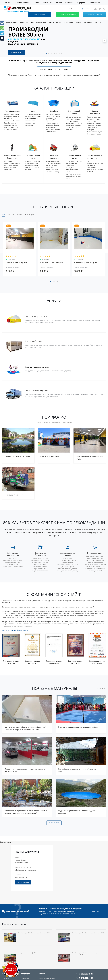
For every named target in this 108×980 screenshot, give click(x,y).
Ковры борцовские (95, 112)
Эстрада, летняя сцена (33, 157)
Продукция (25, 974)
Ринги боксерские (12, 111)
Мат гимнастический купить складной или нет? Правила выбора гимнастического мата (25, 728)
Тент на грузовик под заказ (36, 391)
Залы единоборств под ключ (37, 367)
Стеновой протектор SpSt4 (86, 262)
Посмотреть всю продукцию (54, 69)
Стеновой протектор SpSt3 (51, 262)
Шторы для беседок (34, 341)
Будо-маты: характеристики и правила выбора (78, 727)
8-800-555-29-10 (21, 877)
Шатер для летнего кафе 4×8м (28, 953)
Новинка (11, 215)
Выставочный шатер (74, 112)
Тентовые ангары (95, 155)
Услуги (42, 974)
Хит (3, 215)
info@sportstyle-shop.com (25, 870)
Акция (19, 215)
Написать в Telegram (93, 15)
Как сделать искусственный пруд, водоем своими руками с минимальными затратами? (26, 812)
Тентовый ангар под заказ (36, 317)
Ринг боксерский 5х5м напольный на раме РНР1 (34, 933)
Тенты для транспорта (54, 157)
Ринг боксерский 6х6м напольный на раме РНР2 (88, 933)
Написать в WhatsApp (66, 15)
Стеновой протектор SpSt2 (17, 262)
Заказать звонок (17, 52)
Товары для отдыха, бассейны (18, 456)
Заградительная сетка (74, 157)
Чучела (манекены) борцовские (12, 157)
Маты (33, 111)
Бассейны (54, 111)
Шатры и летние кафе (50, 456)
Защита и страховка (12, 268)
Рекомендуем (30, 215)
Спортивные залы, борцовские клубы (89, 458)
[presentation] (105, 41)
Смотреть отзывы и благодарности (15, 630)
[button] (46, 54)
